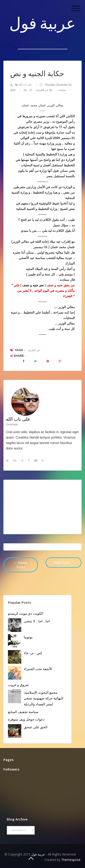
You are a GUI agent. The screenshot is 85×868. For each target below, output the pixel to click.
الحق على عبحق (36, 727)
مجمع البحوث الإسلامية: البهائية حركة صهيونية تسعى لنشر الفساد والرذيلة (44, 698)
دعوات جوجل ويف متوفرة (26, 719)
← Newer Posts (21, 565)
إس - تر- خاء (33, 653)
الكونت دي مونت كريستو (25, 613)
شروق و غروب (18, 685)
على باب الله (25, 85)
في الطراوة (42, 90)
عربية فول (42, 23)
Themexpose (71, 860)
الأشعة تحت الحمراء (38, 669)
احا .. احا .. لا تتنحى (37, 621)
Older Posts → (64, 562)
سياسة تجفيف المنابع (23, 712)
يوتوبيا (28, 637)
